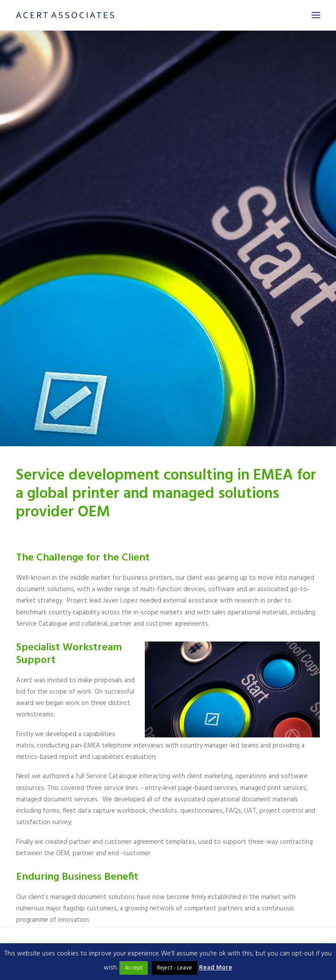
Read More (216, 968)
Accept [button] (134, 968)
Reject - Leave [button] (175, 968)
